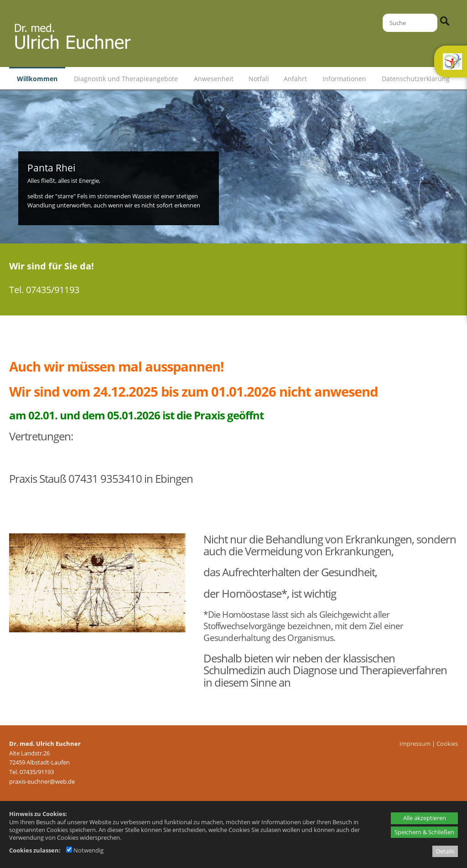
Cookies (447, 744)
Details (445, 851)
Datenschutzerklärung (416, 79)
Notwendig (85, 850)
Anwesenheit (214, 79)
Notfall (259, 79)
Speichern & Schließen (424, 832)
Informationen (344, 79)
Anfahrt (295, 79)
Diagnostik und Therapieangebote (126, 79)
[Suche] (410, 23)
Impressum (415, 744)
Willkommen (37, 79)
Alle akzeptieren (425, 818)
